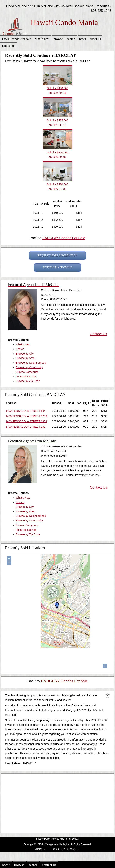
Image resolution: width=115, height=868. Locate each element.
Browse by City (25, 354)
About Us (95, 39)
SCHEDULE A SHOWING (57, 267)
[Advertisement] (56, 802)
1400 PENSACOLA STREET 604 (26, 411)
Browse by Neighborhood (31, 363)
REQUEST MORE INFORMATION (57, 255)
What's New (42, 39)
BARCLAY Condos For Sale (64, 238)
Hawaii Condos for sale (17, 39)
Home (6, 865)
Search (71, 39)
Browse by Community (29, 367)
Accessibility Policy (61, 839)
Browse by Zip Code (28, 381)
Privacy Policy (43, 839)
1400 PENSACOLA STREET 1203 (26, 416)
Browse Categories (27, 372)
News (83, 39)
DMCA (75, 839)
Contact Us (9, 46)
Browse (58, 39)
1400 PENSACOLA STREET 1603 (26, 421)
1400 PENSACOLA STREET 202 (26, 427)
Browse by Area (25, 358)
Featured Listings (26, 377)
